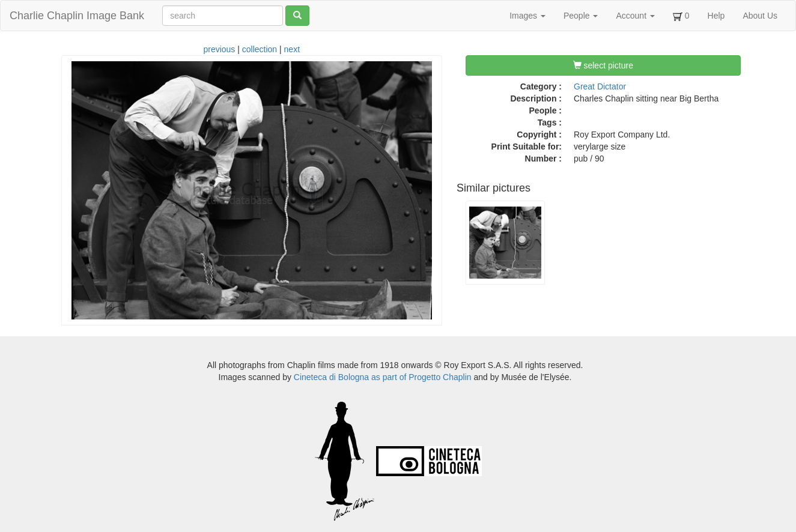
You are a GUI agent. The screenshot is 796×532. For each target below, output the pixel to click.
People (581, 16)
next (292, 49)
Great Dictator (600, 86)
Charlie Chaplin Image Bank (77, 16)
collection (260, 49)
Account (635, 16)
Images (527, 16)
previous (219, 49)
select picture (603, 65)
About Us (760, 16)
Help (716, 16)
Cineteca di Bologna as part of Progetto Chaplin (383, 377)
